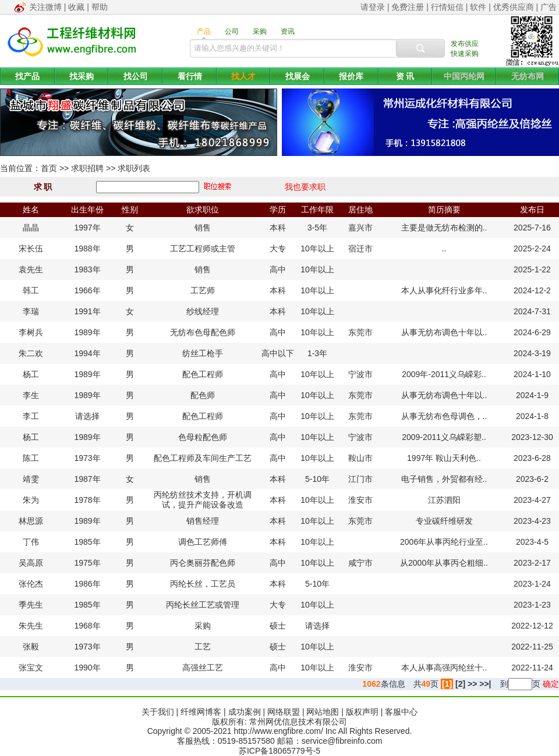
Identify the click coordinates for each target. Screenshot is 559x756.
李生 (31, 395)
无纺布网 (528, 76)
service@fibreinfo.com (342, 741)
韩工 (31, 290)
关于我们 (158, 712)
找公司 (136, 76)
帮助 (100, 7)
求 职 (43, 187)
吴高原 (31, 563)
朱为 (31, 500)
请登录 (373, 7)
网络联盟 (284, 712)
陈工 (31, 458)
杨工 (31, 374)
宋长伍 (31, 249)
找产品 (27, 76)
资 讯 (405, 76)
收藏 (76, 7)
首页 (49, 168)
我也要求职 (305, 187)
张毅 (31, 647)
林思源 (31, 521)
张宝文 (31, 668)
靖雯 (31, 479)
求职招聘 (87, 168)
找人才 (243, 76)
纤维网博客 (201, 712)
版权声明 (362, 712)
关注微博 (45, 7)
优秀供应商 (514, 7)
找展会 (298, 76)
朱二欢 (31, 353)
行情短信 (447, 7)
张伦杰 (31, 584)
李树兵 (31, 332)
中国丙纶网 (464, 76)
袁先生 (31, 269)
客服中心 (401, 712)
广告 (549, 7)
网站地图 (323, 712)
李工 (31, 416)
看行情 (190, 76)
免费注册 (408, 7)
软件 (478, 7)
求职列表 (134, 168)
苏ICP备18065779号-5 (279, 751)
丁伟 (31, 542)
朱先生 (31, 626)
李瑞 (31, 311)
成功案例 (245, 712)
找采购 (82, 76)
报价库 (351, 76)
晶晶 (31, 228)
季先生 (31, 605)
